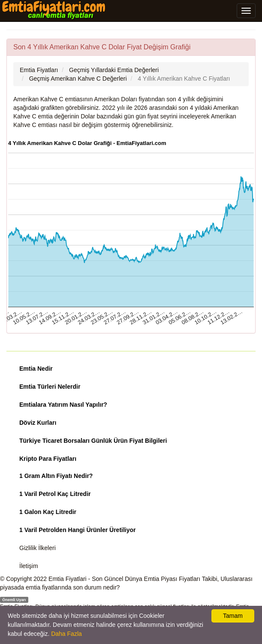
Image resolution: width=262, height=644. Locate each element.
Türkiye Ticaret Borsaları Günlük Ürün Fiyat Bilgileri (93, 441)
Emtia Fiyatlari (68, 579)
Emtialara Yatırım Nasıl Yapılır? (63, 405)
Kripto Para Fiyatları (48, 459)
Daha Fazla (66, 634)
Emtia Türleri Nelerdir (50, 387)
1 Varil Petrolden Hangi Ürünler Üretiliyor (78, 530)
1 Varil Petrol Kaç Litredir (55, 494)
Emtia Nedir (36, 369)
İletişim (29, 566)
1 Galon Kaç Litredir (48, 512)
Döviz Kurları (38, 423)
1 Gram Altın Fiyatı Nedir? (56, 476)
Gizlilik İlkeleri (38, 548)
